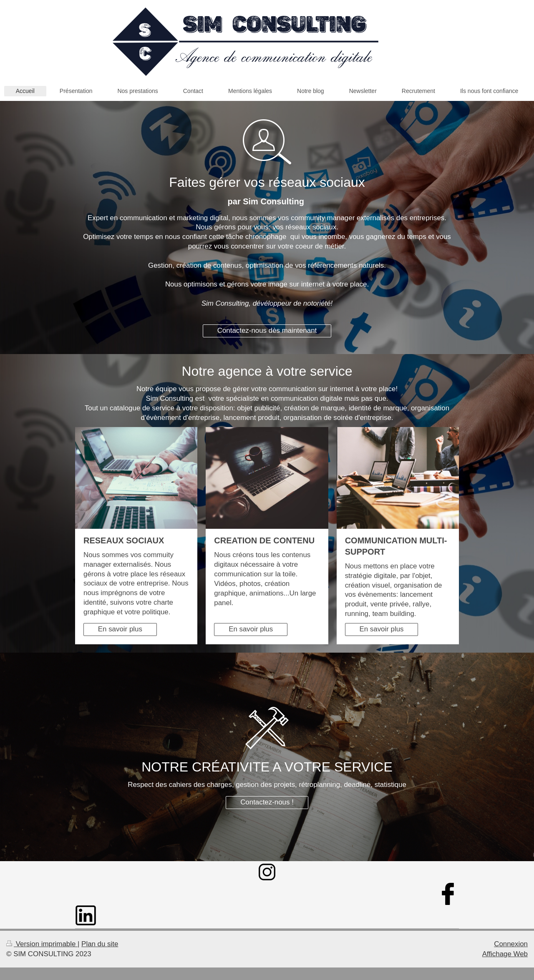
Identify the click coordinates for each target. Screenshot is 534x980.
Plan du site (100, 944)
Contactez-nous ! (267, 802)
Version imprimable (42, 944)
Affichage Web (505, 954)
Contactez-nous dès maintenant (267, 330)
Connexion (511, 944)
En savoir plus (120, 629)
